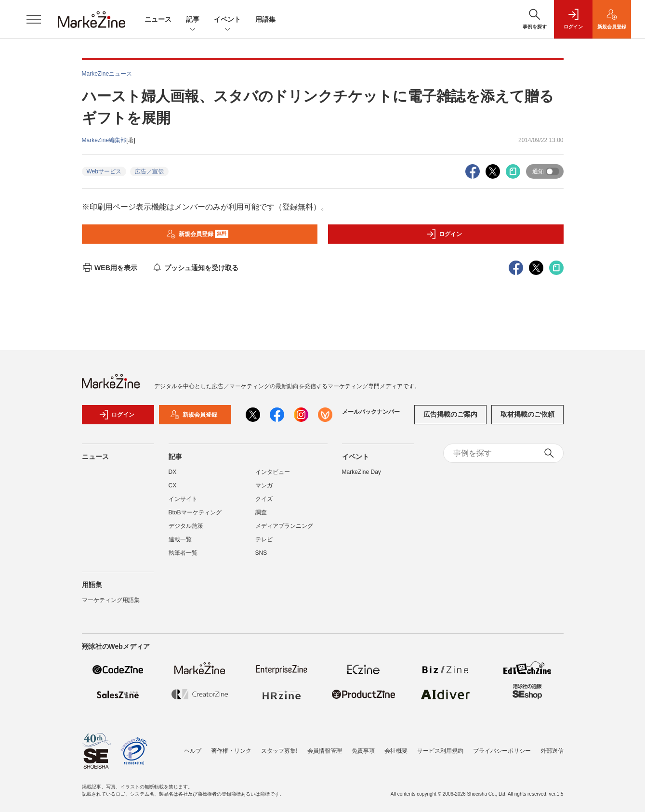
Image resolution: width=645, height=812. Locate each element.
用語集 (265, 19)
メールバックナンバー (371, 412)
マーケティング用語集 (111, 600)
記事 (193, 20)
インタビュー (273, 472)
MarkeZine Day (362, 472)
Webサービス (104, 171)
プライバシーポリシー (502, 751)
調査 (261, 512)
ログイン (444, 234)
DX (173, 472)
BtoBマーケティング (195, 512)
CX (173, 485)
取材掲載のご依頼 (527, 414)
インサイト (183, 499)
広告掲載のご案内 (450, 414)
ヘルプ (193, 751)
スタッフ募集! (279, 751)
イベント (227, 20)
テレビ (264, 539)
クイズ (264, 499)
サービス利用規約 (440, 751)
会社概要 (396, 751)
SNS (261, 553)
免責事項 (363, 751)
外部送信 (552, 751)
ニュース (158, 19)
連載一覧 (180, 539)
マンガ (264, 485)
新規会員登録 (197, 234)
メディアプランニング (284, 526)
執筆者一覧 (183, 553)
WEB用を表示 (110, 268)
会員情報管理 (325, 751)
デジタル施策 (186, 526)
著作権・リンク (231, 751)
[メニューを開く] (34, 19)
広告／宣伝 (149, 171)
